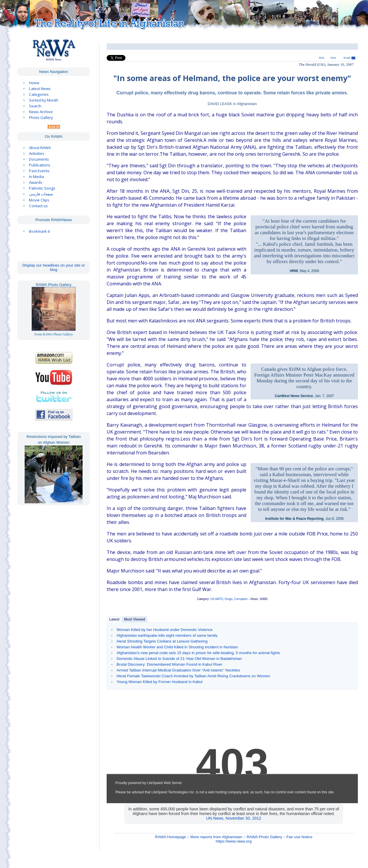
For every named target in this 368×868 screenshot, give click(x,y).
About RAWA (40, 148)
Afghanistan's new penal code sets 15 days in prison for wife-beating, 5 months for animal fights (198, 653)
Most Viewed (134, 619)
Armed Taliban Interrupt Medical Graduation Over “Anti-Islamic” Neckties (178, 670)
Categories (39, 94)
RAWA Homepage (171, 837)
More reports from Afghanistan (216, 837)
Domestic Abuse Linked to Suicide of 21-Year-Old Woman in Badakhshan (179, 659)
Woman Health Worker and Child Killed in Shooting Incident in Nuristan (177, 647)
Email (347, 58)
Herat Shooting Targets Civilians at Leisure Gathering (162, 641)
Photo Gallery (41, 118)
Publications (40, 165)
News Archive (41, 112)
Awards (36, 182)
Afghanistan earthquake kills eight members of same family (167, 635)
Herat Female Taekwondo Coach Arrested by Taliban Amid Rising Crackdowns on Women (193, 676)
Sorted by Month (44, 100)
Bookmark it (39, 231)
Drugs (228, 599)
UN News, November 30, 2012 (234, 818)
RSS (322, 58)
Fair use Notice (299, 837)
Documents (39, 159)
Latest (114, 619)
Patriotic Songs (42, 188)
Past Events (39, 171)
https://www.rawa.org (234, 841)
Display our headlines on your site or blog (54, 267)
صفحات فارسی (41, 194)
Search (35, 106)
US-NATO (217, 599)
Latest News (40, 89)
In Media (37, 177)
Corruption (241, 599)
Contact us (38, 206)
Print (333, 58)
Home (34, 83)
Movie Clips (39, 200)
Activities (37, 153)
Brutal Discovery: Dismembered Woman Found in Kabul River (169, 664)
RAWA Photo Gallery (264, 837)
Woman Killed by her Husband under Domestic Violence (164, 630)
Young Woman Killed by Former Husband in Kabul (159, 682)
